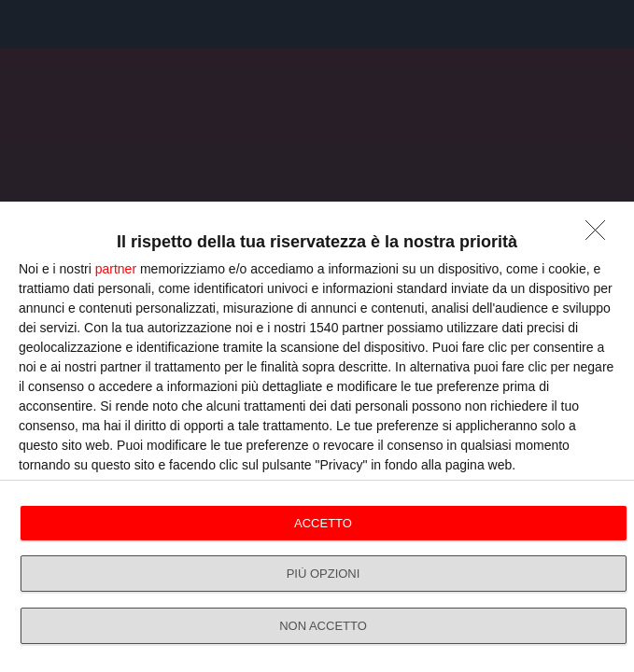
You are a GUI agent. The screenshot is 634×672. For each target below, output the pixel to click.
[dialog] (317, 437)
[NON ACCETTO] (600, 235)
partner (116, 269)
